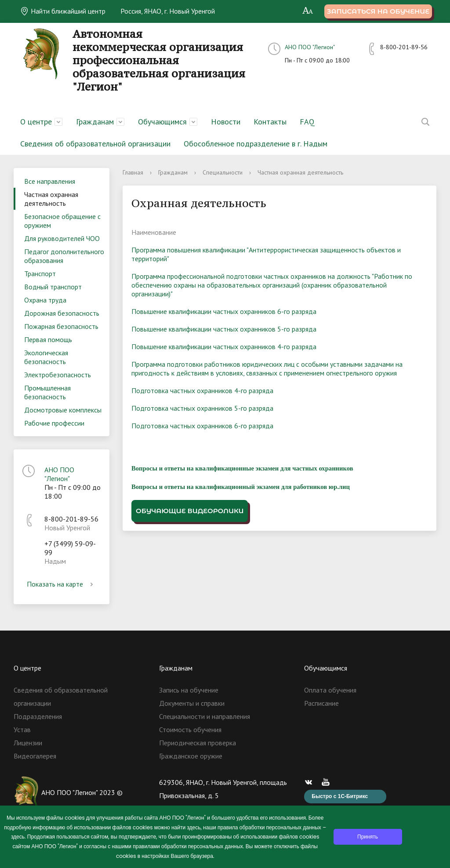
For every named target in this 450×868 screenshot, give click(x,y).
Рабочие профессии (54, 423)
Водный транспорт (53, 287)
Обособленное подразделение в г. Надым (256, 144)
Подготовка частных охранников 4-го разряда (202, 390)
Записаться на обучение (378, 11)
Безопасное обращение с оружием (62, 221)
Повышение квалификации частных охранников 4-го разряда (224, 346)
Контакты (270, 122)
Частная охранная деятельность (51, 199)
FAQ (307, 122)
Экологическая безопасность (46, 357)
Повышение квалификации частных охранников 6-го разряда (224, 311)
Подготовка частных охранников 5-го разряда (202, 408)
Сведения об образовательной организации (95, 144)
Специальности (223, 172)
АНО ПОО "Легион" (310, 47)
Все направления (50, 181)
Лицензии (28, 743)
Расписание (321, 703)
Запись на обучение (189, 690)
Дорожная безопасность (62, 313)
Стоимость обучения (190, 729)
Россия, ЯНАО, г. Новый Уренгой (168, 11)
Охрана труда (45, 300)
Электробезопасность (58, 375)
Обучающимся (162, 122)
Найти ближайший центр (63, 11)
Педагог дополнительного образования (64, 256)
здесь (194, 827)
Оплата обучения (330, 690)
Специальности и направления (205, 716)
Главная (133, 172)
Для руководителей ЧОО (62, 238)
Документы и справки (192, 703)
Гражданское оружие (191, 756)
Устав (22, 729)
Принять (368, 837)
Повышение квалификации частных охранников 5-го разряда (224, 329)
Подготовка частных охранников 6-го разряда (202, 426)
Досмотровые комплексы (63, 410)
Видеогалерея (35, 756)
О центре (36, 122)
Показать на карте (62, 584)
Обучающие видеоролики (190, 511)
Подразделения (38, 716)
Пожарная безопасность (61, 326)
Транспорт (40, 274)
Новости (226, 122)
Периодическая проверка (198, 743)
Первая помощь (48, 339)
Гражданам (95, 122)
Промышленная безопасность (47, 392)
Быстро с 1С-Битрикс (340, 796)
